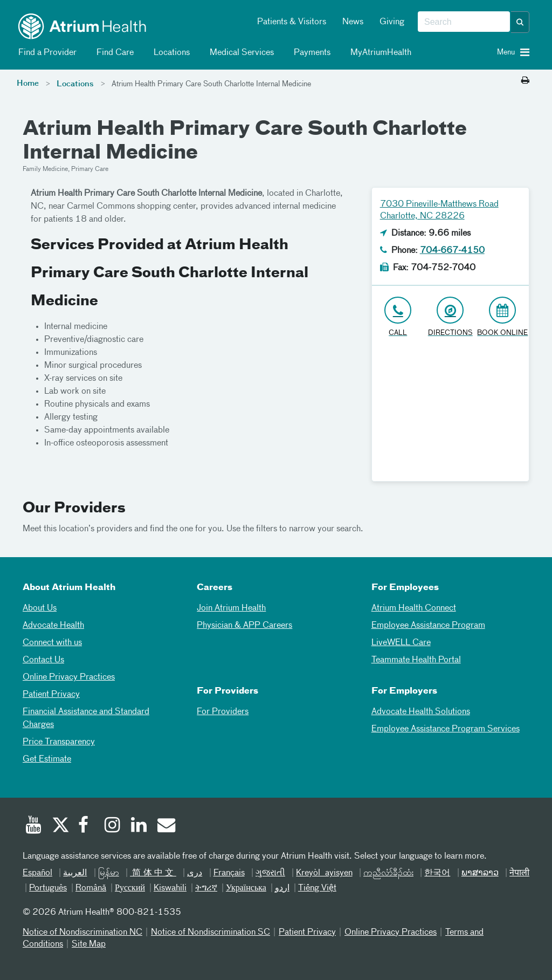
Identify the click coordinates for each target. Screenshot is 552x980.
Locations (170, 53)
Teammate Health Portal (416, 660)
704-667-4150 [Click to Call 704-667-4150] (452, 251)
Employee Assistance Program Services (446, 729)
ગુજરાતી (270, 873)
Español (37, 873)
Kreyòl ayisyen (324, 873)
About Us (40, 608)
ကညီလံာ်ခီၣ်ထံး (388, 873)
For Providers (223, 712)
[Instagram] (113, 826)
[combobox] (464, 22)
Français (229, 873)
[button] (520, 22)
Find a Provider (46, 53)
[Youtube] (33, 826)
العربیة (75, 873)
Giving (392, 22)
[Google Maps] (450, 414)
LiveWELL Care (401, 643)
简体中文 (153, 873)
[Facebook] (86, 826)
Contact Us (43, 660)
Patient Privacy (51, 695)
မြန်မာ (109, 873)
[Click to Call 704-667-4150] (398, 317)
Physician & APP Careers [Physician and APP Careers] (244, 626)
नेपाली (519, 873)
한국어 (437, 873)
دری (195, 873)
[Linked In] (139, 826)
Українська (246, 888)
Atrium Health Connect (414, 608)
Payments (310, 53)
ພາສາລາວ (480, 873)
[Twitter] (60, 826)
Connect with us (52, 643)
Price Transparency (59, 742)
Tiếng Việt (317, 888)
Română (91, 888)
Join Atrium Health (231, 608)
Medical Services (240, 53)
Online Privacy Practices (69, 677)
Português (48, 888)
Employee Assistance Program (428, 626)
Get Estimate (47, 759)
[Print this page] (525, 81)
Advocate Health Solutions (421, 712)
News (353, 22)
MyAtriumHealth (379, 53)
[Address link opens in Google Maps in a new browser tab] (450, 317)
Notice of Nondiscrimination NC (82, 933)
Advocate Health (53, 626)
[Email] (165, 826)
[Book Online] (503, 317)
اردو (282, 888)
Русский (130, 888)
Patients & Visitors (292, 22)
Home (28, 84)
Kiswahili (170, 888)
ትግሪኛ (206, 888)
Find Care (113, 53)
